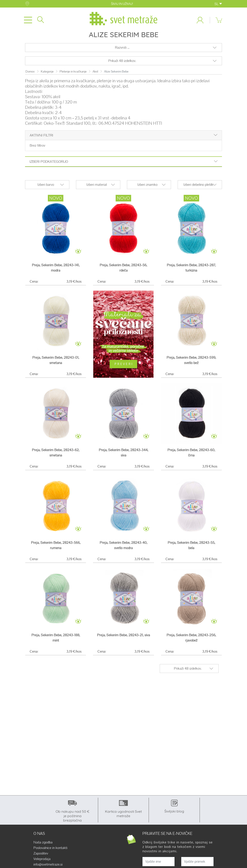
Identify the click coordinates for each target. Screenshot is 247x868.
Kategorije (47, 74)
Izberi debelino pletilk (198, 187)
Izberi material (97, 187)
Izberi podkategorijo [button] (123, 164)
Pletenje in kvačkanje (73, 74)
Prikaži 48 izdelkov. (122, 63)
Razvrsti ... (122, 50)
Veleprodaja (42, 862)
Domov (30, 74)
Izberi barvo (46, 187)
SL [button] (218, 4)
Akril (95, 74)
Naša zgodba (43, 845)
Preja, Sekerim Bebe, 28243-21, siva (123, 638)
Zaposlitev (41, 856)
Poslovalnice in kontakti (50, 851)
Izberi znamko (147, 187)
